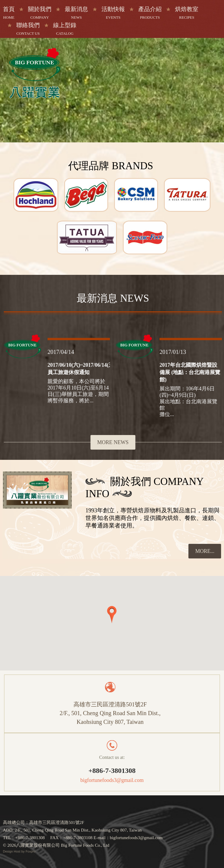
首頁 (9, 13)
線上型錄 (65, 29)
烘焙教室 (187, 13)
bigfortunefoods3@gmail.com (112, 780)
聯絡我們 (28, 29)
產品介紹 (150, 13)
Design (8, 851)
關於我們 (40, 13)
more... (205, 551)
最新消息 (76, 13)
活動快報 (113, 13)
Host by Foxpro (25, 851)
